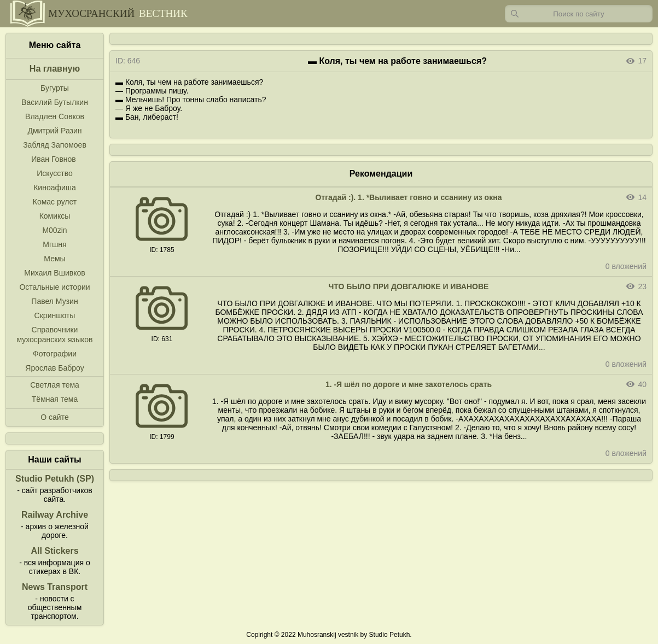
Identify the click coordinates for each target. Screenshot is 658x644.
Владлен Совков (55, 116)
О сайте (54, 417)
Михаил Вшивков (54, 273)
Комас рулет (55, 202)
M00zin (54, 230)
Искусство (55, 173)
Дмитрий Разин (54, 131)
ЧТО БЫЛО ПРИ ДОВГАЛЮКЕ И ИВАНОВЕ (409, 286)
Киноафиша (55, 188)
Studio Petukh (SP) (55, 479)
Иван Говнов (54, 159)
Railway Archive (55, 515)
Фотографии (55, 354)
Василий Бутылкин (55, 102)
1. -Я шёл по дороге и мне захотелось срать (409, 384)
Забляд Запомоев (55, 145)
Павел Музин (54, 301)
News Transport (55, 587)
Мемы (54, 259)
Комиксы (55, 216)
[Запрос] (579, 14)
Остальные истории (54, 287)
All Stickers (54, 551)
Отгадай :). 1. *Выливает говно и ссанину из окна (408, 197)
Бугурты (55, 88)
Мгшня (54, 244)
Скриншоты (55, 315)
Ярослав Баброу (54, 368)
